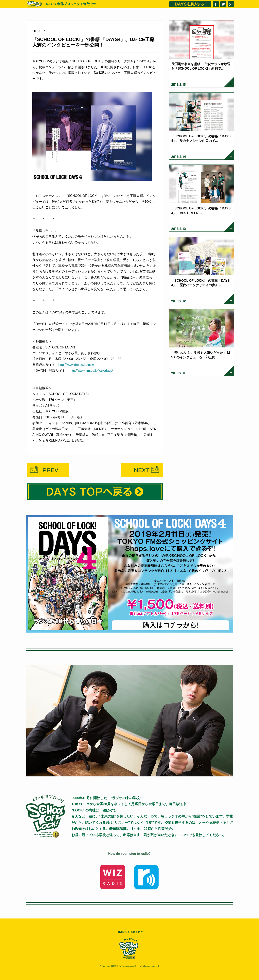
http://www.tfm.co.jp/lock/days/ (91, 371)
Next (142, 470)
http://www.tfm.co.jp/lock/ (76, 365)
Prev (48, 470)
